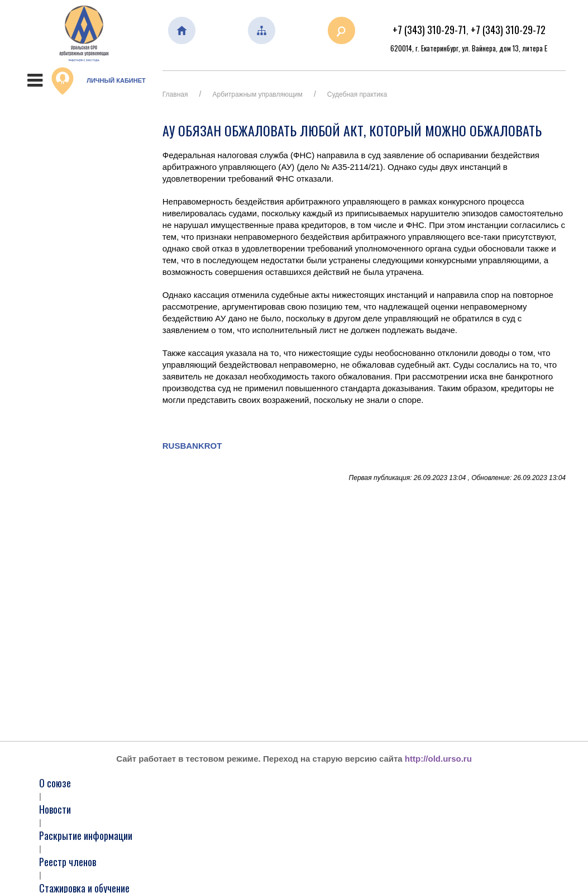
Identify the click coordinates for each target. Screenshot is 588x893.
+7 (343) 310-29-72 (508, 30)
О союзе (55, 783)
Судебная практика (357, 94)
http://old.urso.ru (438, 759)
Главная (175, 94)
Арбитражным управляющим (258, 94)
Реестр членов (68, 862)
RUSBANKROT (192, 446)
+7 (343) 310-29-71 (429, 30)
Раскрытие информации (86, 835)
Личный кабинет (98, 81)
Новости (55, 809)
